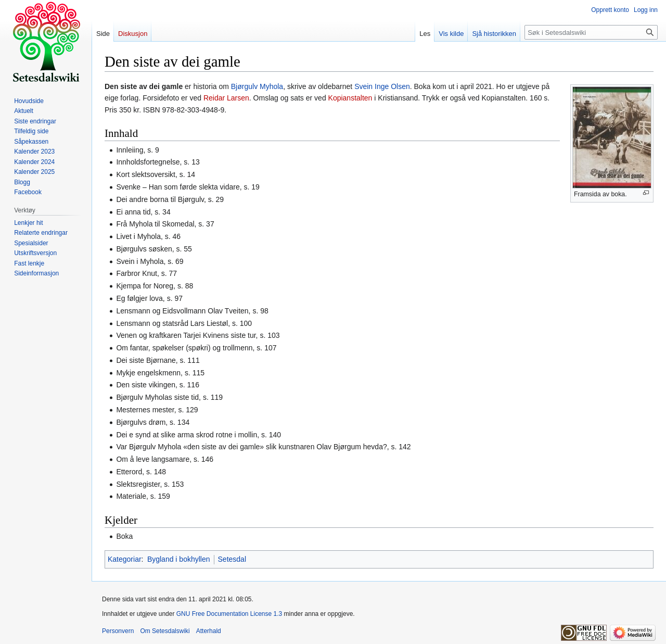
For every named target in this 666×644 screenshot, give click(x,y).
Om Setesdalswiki (165, 631)
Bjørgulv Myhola (257, 86)
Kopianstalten (350, 98)
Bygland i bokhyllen (179, 559)
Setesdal (232, 559)
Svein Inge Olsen (382, 86)
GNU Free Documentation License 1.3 (229, 614)
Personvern (118, 631)
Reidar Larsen (226, 98)
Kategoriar (125, 559)
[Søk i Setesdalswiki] (591, 32)
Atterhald (209, 631)
